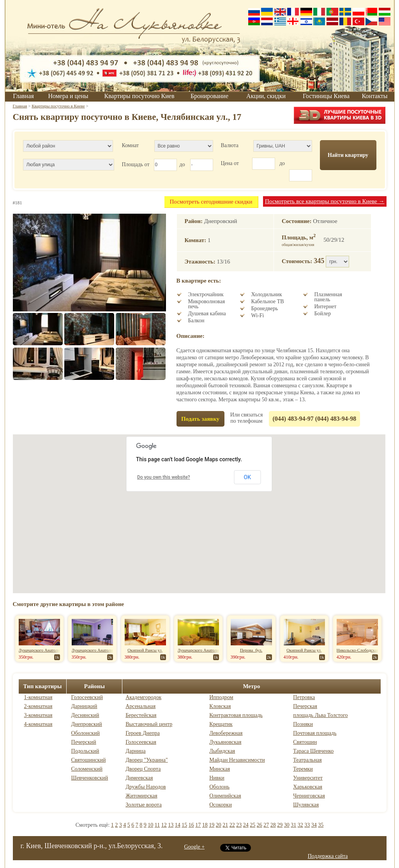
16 (191, 825)
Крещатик (221, 724)
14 (178, 825)
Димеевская (139, 778)
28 (273, 825)
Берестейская (141, 715)
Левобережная (226, 733)
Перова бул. (251, 650)
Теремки (303, 769)
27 (266, 825)
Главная (23, 96)
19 (212, 825)
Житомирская (141, 796)
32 (300, 825)
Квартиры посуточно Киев (139, 96)
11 (157, 825)
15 (184, 825)
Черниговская (309, 796)
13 (171, 825)
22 (232, 825)
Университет (308, 778)
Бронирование (209, 96)
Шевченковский (90, 778)
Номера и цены (68, 96)
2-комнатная (38, 706)
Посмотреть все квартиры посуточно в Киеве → (325, 201)
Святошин (305, 742)
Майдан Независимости (237, 760)
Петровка (304, 697)
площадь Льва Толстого (320, 715)
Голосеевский (87, 697)
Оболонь (219, 787)
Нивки (217, 778)
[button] (199, 507)
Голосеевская (141, 742)
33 (307, 825)
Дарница (135, 751)
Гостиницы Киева (326, 96)
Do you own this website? (164, 477)
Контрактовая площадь (236, 715)
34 (314, 825)
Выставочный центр (149, 724)
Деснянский (85, 715)
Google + (195, 847)
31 (293, 825)
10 (150, 825)
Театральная (307, 760)
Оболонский (86, 733)
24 (246, 825)
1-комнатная (38, 697)
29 (280, 825)
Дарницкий (84, 706)
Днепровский (87, 724)
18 (205, 825)
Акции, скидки (266, 96)
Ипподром (221, 697)
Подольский (85, 751)
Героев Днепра (143, 733)
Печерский (84, 742)
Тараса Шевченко (313, 751)
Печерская (305, 706)
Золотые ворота (144, 805)
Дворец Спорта (143, 769)
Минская (220, 769)
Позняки (303, 724)
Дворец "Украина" (147, 760)
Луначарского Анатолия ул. (43, 650)
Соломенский (87, 769)
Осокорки (221, 805)
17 (198, 825)
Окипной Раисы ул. (145, 650)
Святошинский (89, 760)
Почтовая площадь (315, 733)
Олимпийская (225, 796)
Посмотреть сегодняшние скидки (211, 202)
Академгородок (143, 697)
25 (252, 825)
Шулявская (306, 805)
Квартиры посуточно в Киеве (58, 106)
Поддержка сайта (328, 856)
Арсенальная (140, 706)
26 (260, 825)
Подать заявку (200, 419)
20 (219, 825)
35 (321, 825)
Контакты (374, 96)
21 (225, 825)
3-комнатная (38, 715)
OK (247, 477)
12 (164, 825)
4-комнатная (38, 724)
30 (287, 825)
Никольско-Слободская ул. (361, 650)
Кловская (220, 706)
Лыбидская (222, 751)
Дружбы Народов (146, 787)
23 (239, 825)
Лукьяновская (225, 742)
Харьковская (308, 787)
